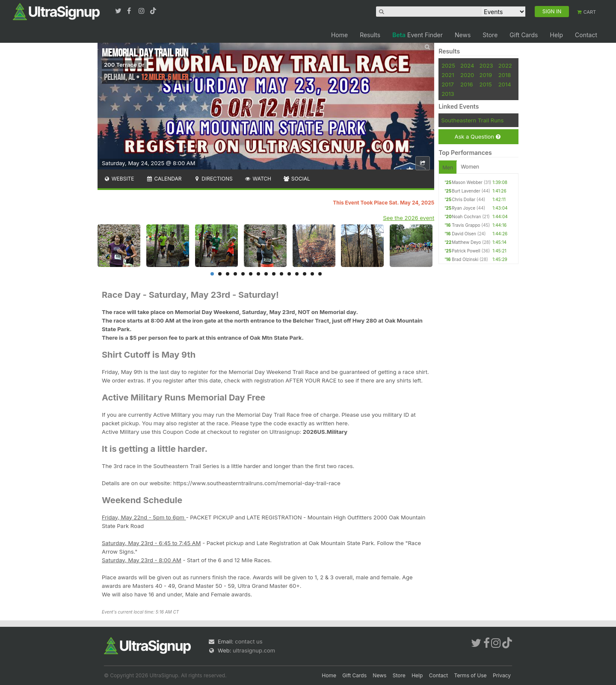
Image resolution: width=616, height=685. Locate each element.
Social (297, 179)
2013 (448, 94)
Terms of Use (471, 675)
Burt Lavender (466, 191)
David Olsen (464, 234)
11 (289, 274)
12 (297, 274)
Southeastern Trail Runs (472, 120)
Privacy (502, 675)
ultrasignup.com (254, 650)
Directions (213, 179)
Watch (258, 179)
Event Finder (418, 35)
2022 (505, 65)
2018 (505, 75)
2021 (448, 75)
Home (339, 35)
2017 (448, 84)
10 (281, 274)
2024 (467, 65)
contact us (249, 641)
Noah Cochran (466, 216)
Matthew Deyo (466, 242)
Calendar (164, 179)
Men (448, 168)
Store (490, 35)
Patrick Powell (466, 251)
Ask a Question (477, 137)
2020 (467, 75)
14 (312, 274)
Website (119, 179)
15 (320, 274)
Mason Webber (467, 182)
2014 (505, 84)
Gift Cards (524, 35)
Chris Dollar (463, 199)
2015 (486, 84)
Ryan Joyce (463, 208)
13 (305, 274)
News (463, 35)
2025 (448, 65)
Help (556, 35)
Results (370, 35)
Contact (586, 35)
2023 (486, 65)
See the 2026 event (409, 218)
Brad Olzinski (465, 259)
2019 (486, 75)
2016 (466, 84)
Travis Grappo (466, 225)
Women (470, 167)
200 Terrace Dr (124, 65)
